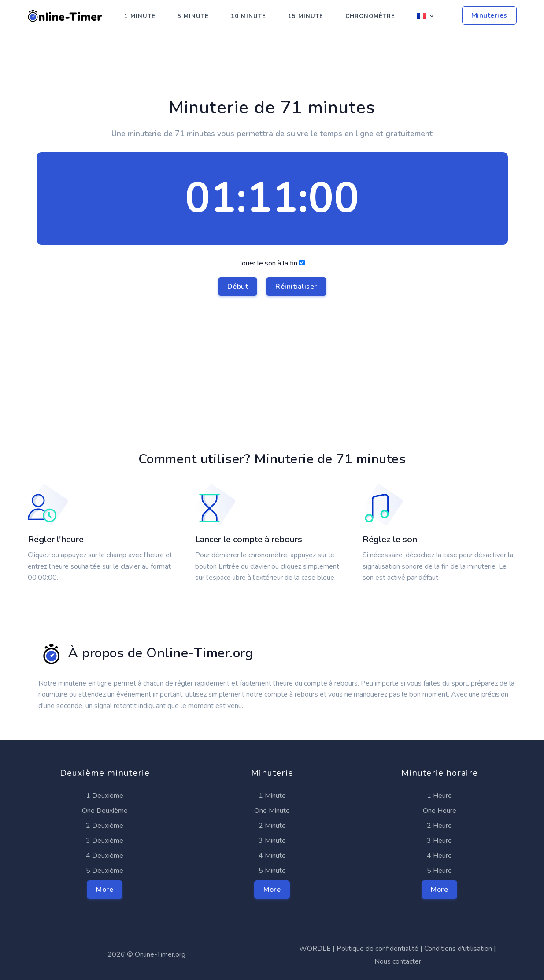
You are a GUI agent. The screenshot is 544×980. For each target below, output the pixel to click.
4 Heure (439, 856)
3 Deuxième (105, 841)
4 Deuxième (105, 856)
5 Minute (193, 16)
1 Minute (140, 16)
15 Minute (306, 16)
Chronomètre (370, 16)
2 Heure (439, 826)
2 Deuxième (105, 826)
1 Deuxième (105, 796)
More (105, 890)
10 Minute (248, 16)
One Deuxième (105, 811)
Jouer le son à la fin (272, 277)
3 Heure (439, 841)
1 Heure (439, 796)
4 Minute (272, 856)
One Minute (272, 811)
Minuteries (489, 15)
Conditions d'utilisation (458, 949)
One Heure (440, 811)
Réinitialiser (296, 287)
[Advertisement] (272, 71)
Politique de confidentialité (377, 949)
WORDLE (315, 949)
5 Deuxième (105, 871)
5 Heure (439, 871)
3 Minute (272, 841)
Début (238, 287)
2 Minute (272, 826)
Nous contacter (398, 961)
